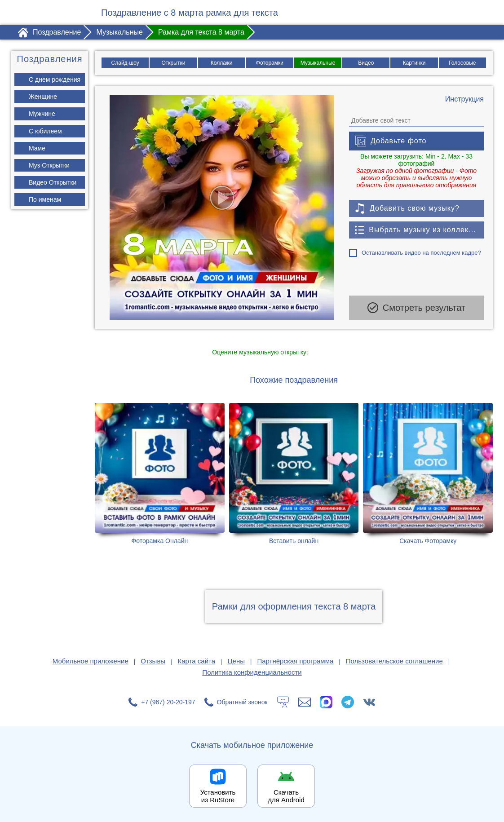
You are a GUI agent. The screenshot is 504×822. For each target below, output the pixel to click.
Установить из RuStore (218, 796)
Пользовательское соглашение (394, 661)
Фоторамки (270, 63)
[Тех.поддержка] (283, 702)
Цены (237, 661)
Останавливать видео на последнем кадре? (421, 253)
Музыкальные (318, 63)
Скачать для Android (286, 796)
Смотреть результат (416, 308)
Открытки (174, 63)
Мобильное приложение (91, 661)
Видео (366, 63)
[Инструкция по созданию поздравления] (464, 99)
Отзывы (153, 661)
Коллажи (222, 63)
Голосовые (462, 63)
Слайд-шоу (125, 63)
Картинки (414, 63)
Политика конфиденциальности (252, 672)
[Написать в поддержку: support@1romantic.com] (305, 702)
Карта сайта (197, 661)
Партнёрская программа (295, 661)
